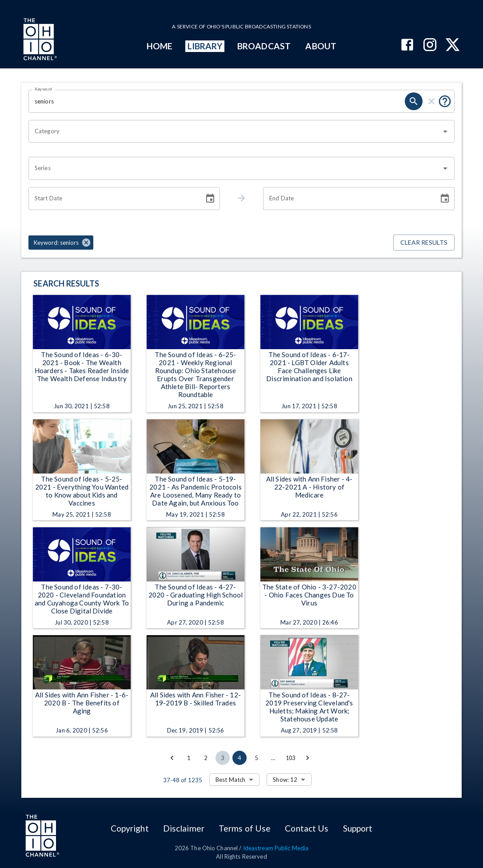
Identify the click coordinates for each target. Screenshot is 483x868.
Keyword (44, 89)
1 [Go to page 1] (189, 758)
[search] (414, 101)
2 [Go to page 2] (206, 758)
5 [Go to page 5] (256, 758)
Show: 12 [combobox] (285, 780)
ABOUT (321, 46)
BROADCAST (264, 46)
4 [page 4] (240, 758)
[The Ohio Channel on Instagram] (430, 46)
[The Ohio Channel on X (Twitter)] (453, 46)
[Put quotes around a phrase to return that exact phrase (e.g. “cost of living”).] (445, 101)
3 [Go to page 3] (223, 758)
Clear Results (424, 243)
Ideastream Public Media (276, 848)
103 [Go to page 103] (291, 758)
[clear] (431, 101)
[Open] (445, 131)
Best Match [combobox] (230, 780)
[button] (61, 243)
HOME (160, 46)
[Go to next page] (307, 758)
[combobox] (235, 131)
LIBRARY (205, 46)
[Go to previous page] (172, 758)
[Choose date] (210, 199)
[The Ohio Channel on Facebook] (407, 46)
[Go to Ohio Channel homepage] (39, 40)
